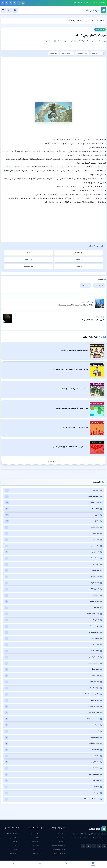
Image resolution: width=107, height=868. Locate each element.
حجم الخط (97, 53)
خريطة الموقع (59, 854)
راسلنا (62, 842)
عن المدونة (60, 838)
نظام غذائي (15, 838)
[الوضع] (9, 10)
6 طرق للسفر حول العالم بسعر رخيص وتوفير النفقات (69, 370)
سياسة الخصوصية (58, 846)
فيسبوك (78, 253)
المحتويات (82, 53)
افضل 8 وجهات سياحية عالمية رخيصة (74, 428)
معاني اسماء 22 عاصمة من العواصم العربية (72, 408)
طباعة (53, 53)
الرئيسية (61, 834)
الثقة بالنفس (37, 842)
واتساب (78, 260)
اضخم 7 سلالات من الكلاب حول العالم (74, 389)
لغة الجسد (38, 850)
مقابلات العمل (36, 846)
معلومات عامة (14, 850)
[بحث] (15, 10)
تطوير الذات (37, 838)
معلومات (85, 286)
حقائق (16, 846)
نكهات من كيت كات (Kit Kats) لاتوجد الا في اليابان (70, 447)
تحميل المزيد (54, 462)
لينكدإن (78, 266)
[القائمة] (3, 10)
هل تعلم (15, 842)
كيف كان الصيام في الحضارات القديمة (74, 351)
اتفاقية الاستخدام (58, 850)
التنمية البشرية (36, 834)
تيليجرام (29, 260)
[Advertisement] (53, 76)
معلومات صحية (13, 834)
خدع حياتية (38, 854)
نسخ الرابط (67, 53)
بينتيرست (28, 266)
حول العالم (100, 29)
